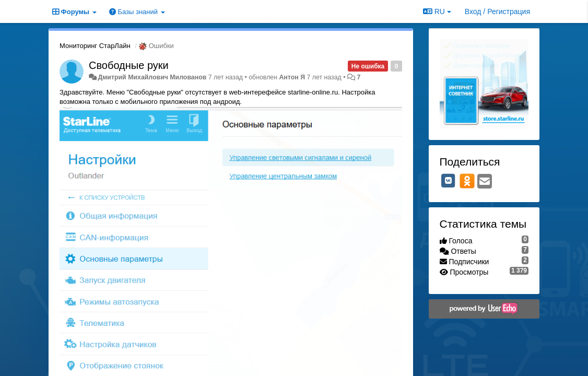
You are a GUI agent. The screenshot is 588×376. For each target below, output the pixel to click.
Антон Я (292, 77)
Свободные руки (129, 65)
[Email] (485, 182)
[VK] (449, 181)
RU (437, 11)
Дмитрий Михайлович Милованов (152, 77)
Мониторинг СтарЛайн (95, 46)
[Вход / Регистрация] (497, 11)
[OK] (467, 181)
